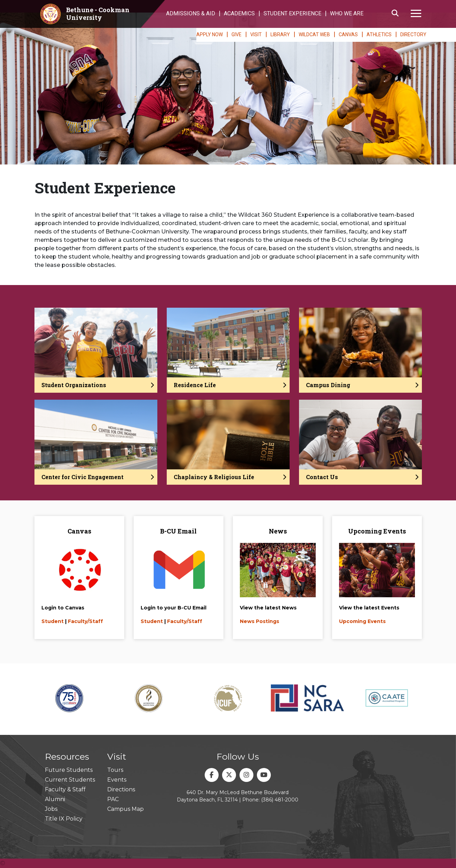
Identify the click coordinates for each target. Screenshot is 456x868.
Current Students (70, 780)
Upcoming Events (362, 621)
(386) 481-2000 (280, 800)
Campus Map (125, 809)
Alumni (55, 799)
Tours (115, 770)
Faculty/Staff (85, 621)
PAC (113, 799)
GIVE (237, 34)
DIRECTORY (413, 34)
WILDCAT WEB (314, 34)
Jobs (51, 809)
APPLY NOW (210, 34)
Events (117, 780)
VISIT (256, 34)
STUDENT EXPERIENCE (292, 13)
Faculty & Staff (65, 789)
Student (53, 621)
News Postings (260, 621)
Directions (121, 789)
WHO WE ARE (347, 13)
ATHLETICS (379, 34)
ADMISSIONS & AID (191, 13)
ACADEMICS (239, 13)
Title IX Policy (64, 819)
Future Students (69, 770)
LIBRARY (280, 34)
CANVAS (348, 34)
